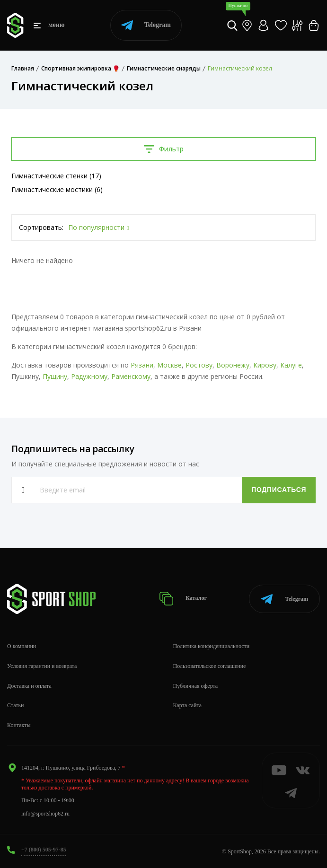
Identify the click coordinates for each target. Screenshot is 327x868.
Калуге (291, 365)
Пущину (55, 376)
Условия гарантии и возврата (42, 666)
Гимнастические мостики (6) (57, 189)
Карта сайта (188, 705)
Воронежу (233, 365)
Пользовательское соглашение (210, 666)
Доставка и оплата (29, 686)
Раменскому (131, 376)
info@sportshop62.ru (45, 814)
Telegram (146, 25)
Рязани (142, 365)
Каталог (183, 599)
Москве (169, 365)
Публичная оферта (196, 686)
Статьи (15, 705)
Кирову (265, 365)
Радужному (89, 376)
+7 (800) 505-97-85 (44, 850)
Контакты (19, 725)
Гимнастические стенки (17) (56, 176)
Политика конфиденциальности (212, 646)
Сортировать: (41, 227)
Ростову (199, 365)
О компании (22, 646)
